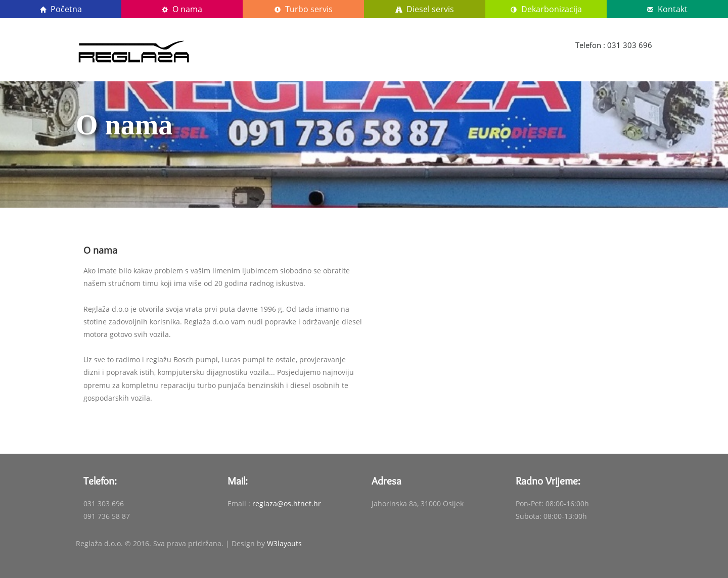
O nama (182, 9)
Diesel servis (425, 9)
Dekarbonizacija (546, 9)
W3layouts (284, 543)
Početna (61, 9)
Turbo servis (304, 9)
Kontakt (667, 9)
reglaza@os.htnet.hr (287, 503)
